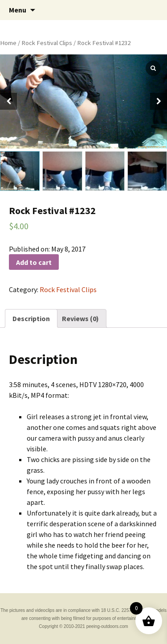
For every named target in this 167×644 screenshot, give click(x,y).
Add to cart (34, 262)
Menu (18, 10)
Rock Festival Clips (47, 43)
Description (31, 318)
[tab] (31, 318)
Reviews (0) (80, 318)
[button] (159, 101)
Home (8, 43)
